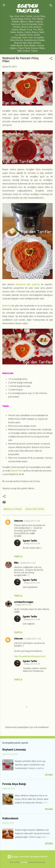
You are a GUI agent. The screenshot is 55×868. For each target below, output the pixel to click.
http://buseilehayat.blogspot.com (30, 656)
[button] (51, 59)
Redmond (7, 306)
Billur (16, 563)
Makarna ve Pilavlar (13, 509)
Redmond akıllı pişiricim (28, 284)
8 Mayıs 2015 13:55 (32, 583)
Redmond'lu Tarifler (35, 509)
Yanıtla (18, 557)
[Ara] (51, 6)
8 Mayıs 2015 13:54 (32, 544)
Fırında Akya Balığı (14, 784)
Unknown (18, 521)
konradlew (24, 862)
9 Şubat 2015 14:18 (23, 605)
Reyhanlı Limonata (14, 750)
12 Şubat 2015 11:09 (32, 639)
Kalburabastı (10, 818)
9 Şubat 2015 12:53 (28, 563)
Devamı (49, 775)
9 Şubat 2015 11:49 (32, 521)
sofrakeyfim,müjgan (24, 602)
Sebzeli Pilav (17, 471)
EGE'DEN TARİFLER (27, 8)
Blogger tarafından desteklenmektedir (27, 857)
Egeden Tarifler (30, 541)
